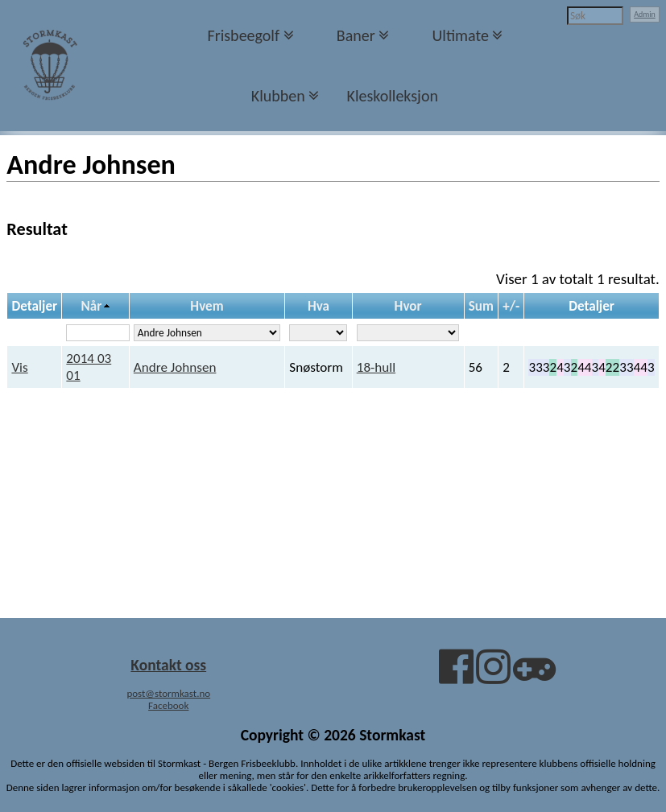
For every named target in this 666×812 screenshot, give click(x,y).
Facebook (168, 705)
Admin (645, 14)
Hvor (408, 306)
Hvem (207, 306)
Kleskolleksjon (393, 96)
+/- (511, 306)
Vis (19, 367)
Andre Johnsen (175, 367)
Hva (319, 306)
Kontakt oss (168, 665)
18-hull (376, 367)
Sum (481, 306)
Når (92, 306)
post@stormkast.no (168, 693)
